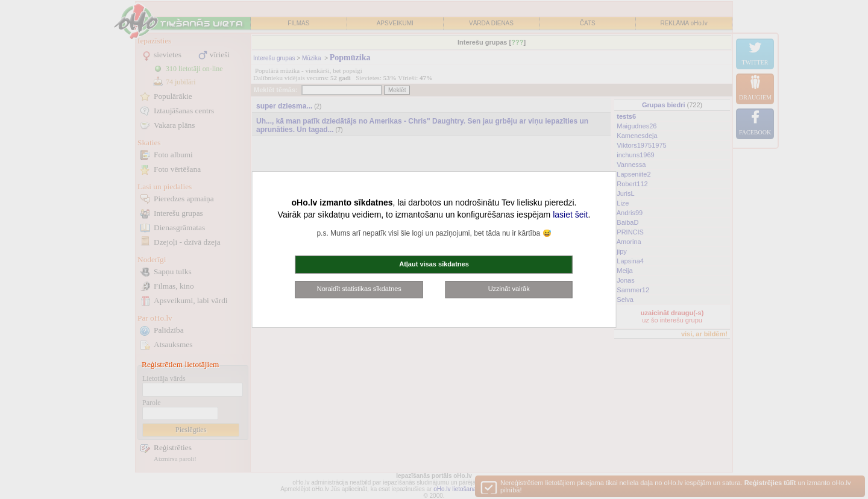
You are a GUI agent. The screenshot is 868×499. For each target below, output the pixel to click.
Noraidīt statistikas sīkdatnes (359, 289)
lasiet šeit (570, 215)
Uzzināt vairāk (509, 289)
